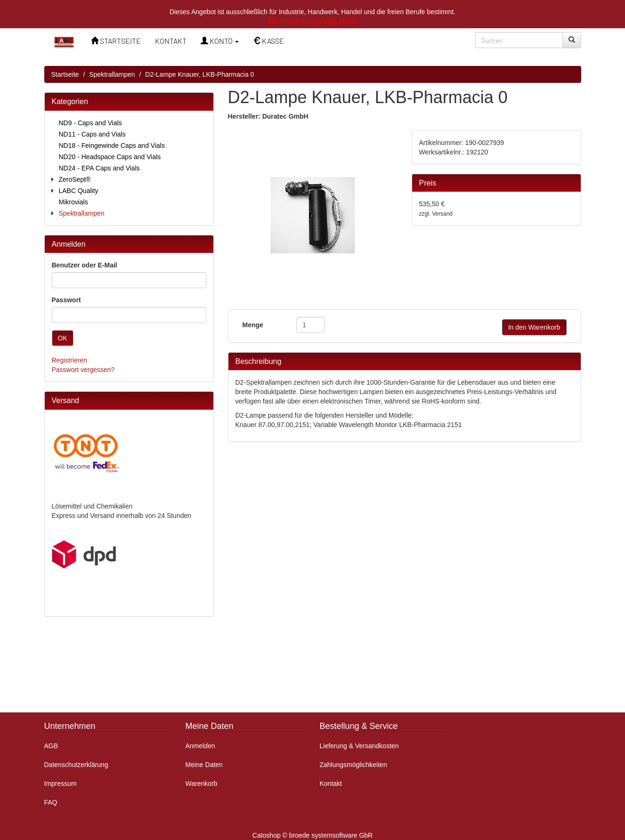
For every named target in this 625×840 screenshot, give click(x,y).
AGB (51, 746)
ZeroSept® (75, 179)
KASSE (268, 41)
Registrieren (69, 360)
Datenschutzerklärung (76, 765)
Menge (253, 325)
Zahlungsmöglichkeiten (353, 765)
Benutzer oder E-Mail (85, 265)
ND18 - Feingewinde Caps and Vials (112, 145)
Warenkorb (202, 783)
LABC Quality (79, 191)
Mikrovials (73, 202)
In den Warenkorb (534, 327)
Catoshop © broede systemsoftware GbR (312, 835)
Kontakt (331, 783)
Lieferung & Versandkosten (359, 746)
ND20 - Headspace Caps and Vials (110, 157)
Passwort (66, 300)
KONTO (220, 41)
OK (63, 338)
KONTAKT (171, 41)
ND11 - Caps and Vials (92, 134)
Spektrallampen (112, 74)
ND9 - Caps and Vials (90, 123)
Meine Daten (204, 765)
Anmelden (200, 746)
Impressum (61, 783)
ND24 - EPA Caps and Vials (99, 168)
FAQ (51, 802)
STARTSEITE (116, 41)
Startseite (65, 74)
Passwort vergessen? (83, 370)
